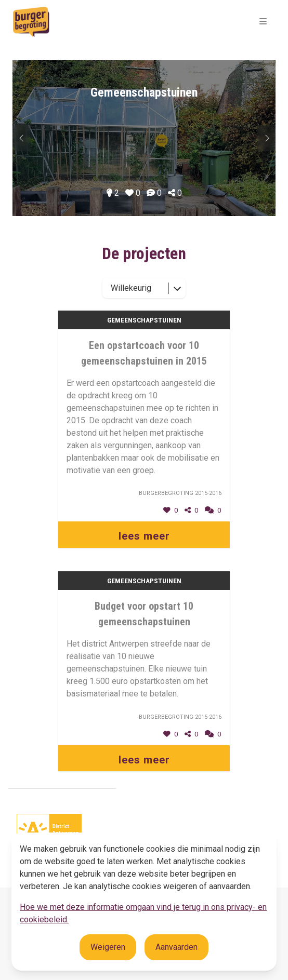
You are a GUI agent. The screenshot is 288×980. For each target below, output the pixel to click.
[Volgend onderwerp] (22, 138)
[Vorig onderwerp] (266, 138)
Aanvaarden (176, 947)
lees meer (144, 536)
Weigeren (108, 947)
